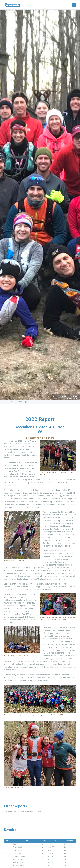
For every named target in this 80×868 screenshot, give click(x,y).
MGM (20, 402)
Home (6, 402)
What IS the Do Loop (15, 812)
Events (13, 402)
